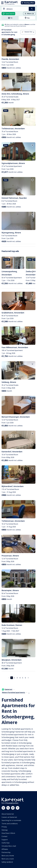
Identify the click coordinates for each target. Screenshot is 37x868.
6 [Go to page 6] (25, 678)
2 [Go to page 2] (14, 678)
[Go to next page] (28, 678)
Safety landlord (7, 862)
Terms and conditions (10, 824)
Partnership (6, 852)
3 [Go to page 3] (17, 678)
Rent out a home (8, 856)
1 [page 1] (12, 678)
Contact (4, 836)
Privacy (4, 827)
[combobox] (14, 9)
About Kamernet (8, 814)
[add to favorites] (32, 41)
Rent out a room (8, 859)
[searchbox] (17, 9)
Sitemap (5, 830)
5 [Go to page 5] (23, 678)
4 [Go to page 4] (20, 678)
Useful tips (6, 843)
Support (5, 840)
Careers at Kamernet (9, 817)
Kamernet (7, 689)
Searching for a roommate (11, 820)
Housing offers (28, 3)
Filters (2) (29, 14)
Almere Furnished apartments (14, 692)
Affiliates (5, 849)
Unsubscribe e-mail (9, 846)
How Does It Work (8, 833)
